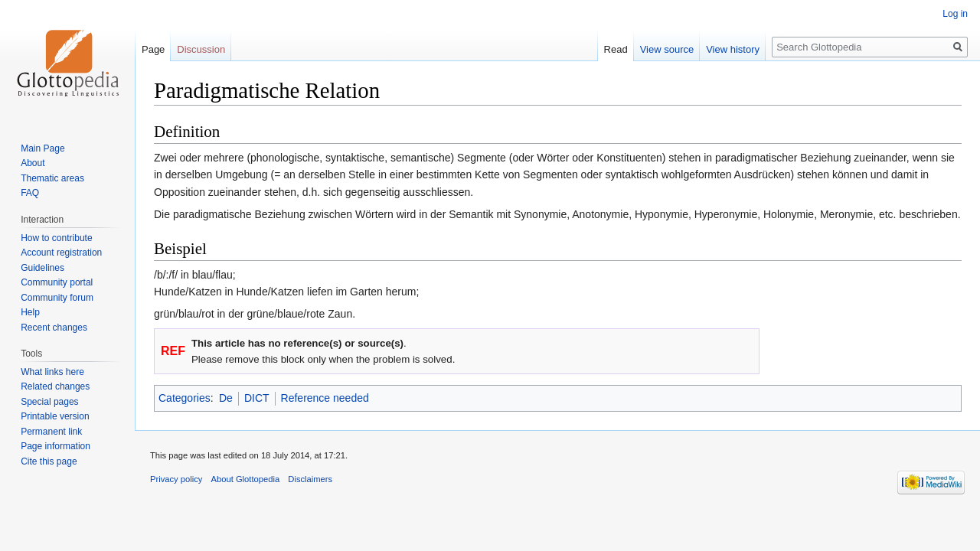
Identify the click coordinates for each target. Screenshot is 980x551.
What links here (52, 372)
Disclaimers (310, 479)
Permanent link (51, 432)
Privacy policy (176, 479)
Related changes (55, 386)
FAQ (30, 193)
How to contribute (56, 238)
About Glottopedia (246, 479)
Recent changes (54, 328)
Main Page (42, 148)
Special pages (49, 402)
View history (733, 49)
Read (616, 49)
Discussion (201, 49)
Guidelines (42, 268)
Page (153, 49)
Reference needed (325, 398)
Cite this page (49, 461)
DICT (257, 398)
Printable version (55, 416)
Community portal (57, 282)
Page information (56, 446)
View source (667, 49)
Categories (185, 398)
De (226, 398)
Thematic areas (52, 178)
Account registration (61, 253)
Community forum (57, 298)
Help (30, 312)
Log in (955, 14)
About (33, 163)
